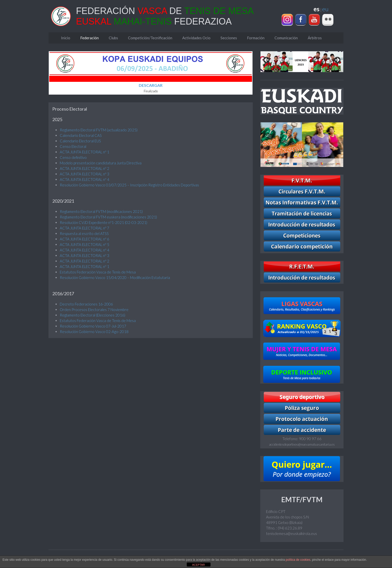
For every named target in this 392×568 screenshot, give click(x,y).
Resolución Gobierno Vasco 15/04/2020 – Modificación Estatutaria (115, 277)
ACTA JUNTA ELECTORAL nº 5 (84, 244)
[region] (302, 62)
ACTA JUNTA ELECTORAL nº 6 (84, 239)
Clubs (113, 38)
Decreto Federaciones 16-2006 (86, 304)
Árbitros (315, 38)
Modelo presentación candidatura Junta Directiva (101, 163)
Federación (89, 38)
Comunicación (286, 38)
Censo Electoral (73, 146)
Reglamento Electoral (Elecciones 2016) (92, 315)
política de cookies (298, 560)
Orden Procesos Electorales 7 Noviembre (94, 310)
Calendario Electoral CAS (81, 135)
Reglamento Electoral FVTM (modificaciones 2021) (101, 211)
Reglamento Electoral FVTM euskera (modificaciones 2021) (108, 217)
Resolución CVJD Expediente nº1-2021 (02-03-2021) (103, 222)
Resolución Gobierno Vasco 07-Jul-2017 (93, 326)
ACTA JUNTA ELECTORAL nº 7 (84, 228)
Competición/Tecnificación (150, 38)
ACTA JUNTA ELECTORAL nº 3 (84, 174)
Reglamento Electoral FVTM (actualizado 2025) (99, 130)
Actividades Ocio (196, 38)
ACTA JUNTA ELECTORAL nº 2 (84, 168)
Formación (256, 38)
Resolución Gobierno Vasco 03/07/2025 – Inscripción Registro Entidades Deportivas (129, 185)
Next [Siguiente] (337, 60)
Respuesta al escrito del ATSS (84, 233)
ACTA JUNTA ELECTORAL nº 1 (84, 152)
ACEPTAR (198, 565)
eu (325, 9)
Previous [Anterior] (267, 60)
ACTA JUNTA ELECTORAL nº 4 (84, 179)
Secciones (229, 38)
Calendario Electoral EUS (80, 141)
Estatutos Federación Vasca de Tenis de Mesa (98, 272)
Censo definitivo (73, 157)
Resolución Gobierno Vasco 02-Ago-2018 (94, 332)
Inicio (66, 38)
